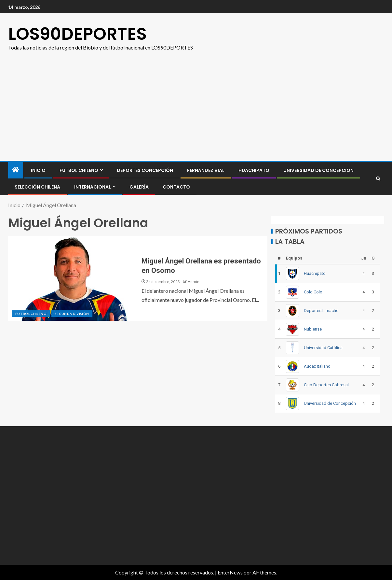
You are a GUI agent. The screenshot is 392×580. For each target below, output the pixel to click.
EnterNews (230, 572)
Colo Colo (313, 292)
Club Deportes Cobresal (326, 385)
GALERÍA (139, 187)
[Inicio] (16, 170)
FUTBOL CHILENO (79, 170)
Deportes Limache (321, 311)
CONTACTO (176, 187)
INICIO (38, 170)
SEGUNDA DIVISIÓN (72, 314)
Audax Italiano (317, 366)
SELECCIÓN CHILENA (37, 187)
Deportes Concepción (145, 170)
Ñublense (313, 329)
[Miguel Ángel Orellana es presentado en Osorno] (73, 278)
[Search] (378, 179)
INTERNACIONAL (93, 187)
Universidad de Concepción (318, 170)
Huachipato (254, 170)
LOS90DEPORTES (77, 34)
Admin (194, 282)
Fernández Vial (206, 170)
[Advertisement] (196, 101)
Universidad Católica (323, 348)
